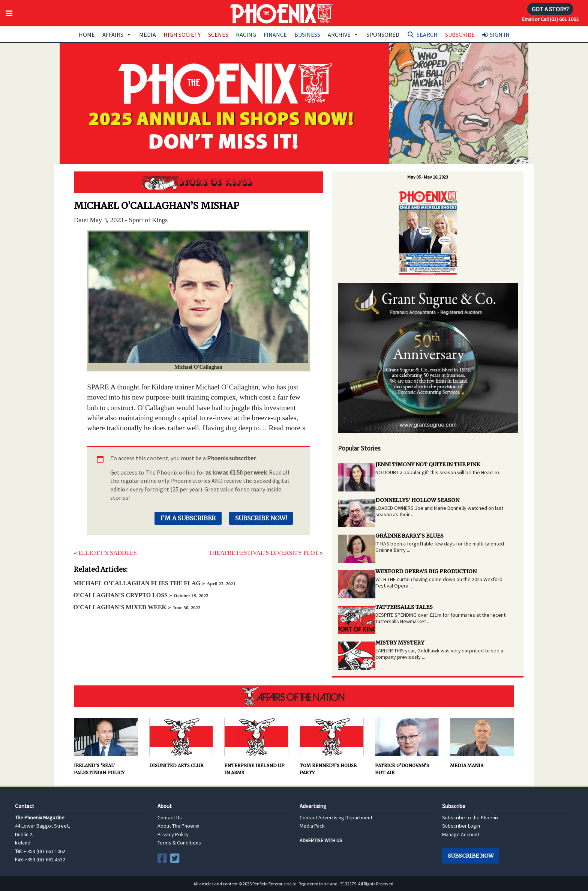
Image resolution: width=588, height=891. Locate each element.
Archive (343, 35)
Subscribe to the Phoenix (470, 817)
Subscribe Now (471, 856)
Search (427, 35)
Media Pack (312, 826)
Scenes (218, 35)
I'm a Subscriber (188, 518)
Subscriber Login (461, 826)
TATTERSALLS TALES (404, 607)
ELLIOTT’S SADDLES (108, 553)
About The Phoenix (178, 826)
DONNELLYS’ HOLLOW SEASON (417, 500)
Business (307, 35)
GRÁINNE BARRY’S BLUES (409, 536)
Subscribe (460, 35)
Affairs (117, 35)
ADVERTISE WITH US (321, 840)
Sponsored (383, 35)
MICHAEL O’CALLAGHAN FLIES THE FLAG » (154, 583)
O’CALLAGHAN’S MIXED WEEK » (137, 607)
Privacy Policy (173, 834)
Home (87, 35)
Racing (246, 35)
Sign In (500, 35)
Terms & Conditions (179, 843)
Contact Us (170, 817)
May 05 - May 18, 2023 (428, 177)
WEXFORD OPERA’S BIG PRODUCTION (426, 571)
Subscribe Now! (261, 518)
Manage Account (461, 834)
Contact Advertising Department (336, 817)
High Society (182, 35)
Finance (275, 35)
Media (148, 35)
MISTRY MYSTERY (400, 643)
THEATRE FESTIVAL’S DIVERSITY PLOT (263, 553)
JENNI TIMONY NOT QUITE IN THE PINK (428, 464)
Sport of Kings (198, 182)
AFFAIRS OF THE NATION (294, 696)
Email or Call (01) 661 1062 (550, 19)
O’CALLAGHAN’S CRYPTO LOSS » (141, 595)
